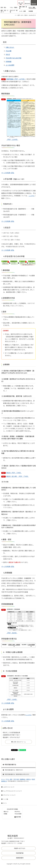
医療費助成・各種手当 (25, 779)
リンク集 (6, 799)
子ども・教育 (9, 779)
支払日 (8, 54)
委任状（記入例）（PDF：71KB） (18, 476)
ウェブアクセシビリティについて (12, 791)
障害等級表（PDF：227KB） (16, 79)
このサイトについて (9, 787)
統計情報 (18, 817)
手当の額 (8, 51)
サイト (5, 803)
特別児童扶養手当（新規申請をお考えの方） (17, 774)
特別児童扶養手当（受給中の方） (14, 770)
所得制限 (8, 62)
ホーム (3, 779)
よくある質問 (10, 65)
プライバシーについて (9, 795)
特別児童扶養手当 (10, 765)
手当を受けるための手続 (13, 58)
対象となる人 (10, 47)
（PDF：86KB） (21, 621)
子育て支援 (16, 779)
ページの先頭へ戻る (8, 173)
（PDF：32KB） (21, 687)
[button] (21, 3)
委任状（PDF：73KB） (14, 473)
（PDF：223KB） (21, 119)
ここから (31, 196)
